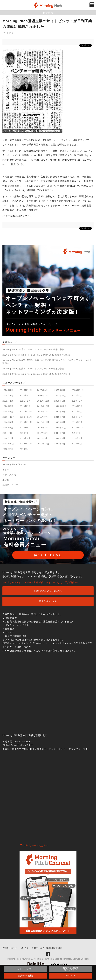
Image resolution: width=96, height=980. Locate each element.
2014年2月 (60, 438)
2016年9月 (43, 417)
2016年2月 (77, 417)
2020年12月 (43, 401)
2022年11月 (60, 396)
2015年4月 (25, 428)
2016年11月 (26, 417)
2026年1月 (8, 390)
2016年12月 (9, 417)
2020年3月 (77, 401)
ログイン (71, 976)
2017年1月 (77, 412)
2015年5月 (8, 428)
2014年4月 (25, 438)
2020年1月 (25, 406)
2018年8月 (77, 406)
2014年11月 (78, 428)
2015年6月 (77, 422)
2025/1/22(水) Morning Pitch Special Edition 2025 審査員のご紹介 (36, 374)
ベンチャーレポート (25, 969)
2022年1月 (8, 401)
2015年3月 (43, 428)
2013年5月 (8, 449)
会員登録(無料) (25, 976)
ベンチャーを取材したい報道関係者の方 (41, 948)
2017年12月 (26, 412)
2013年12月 (9, 444)
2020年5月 (60, 401)
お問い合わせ (10, 948)
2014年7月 (60, 433)
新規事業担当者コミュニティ (71, 969)
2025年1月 (60, 390)
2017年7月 (43, 412)
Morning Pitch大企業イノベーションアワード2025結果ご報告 (33, 369)
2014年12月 (60, 428)
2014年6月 (77, 433)
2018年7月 (8, 412)
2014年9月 (25, 433)
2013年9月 (60, 444)
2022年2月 (77, 396)
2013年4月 (25, 449)
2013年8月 (77, 444)
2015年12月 (26, 422)
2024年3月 (8, 396)
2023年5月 (25, 396)
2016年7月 (60, 417)
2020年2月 (8, 406)
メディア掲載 (9, 475)
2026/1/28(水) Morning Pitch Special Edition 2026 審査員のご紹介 (36, 355)
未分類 (6, 480)
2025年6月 (43, 390)
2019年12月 (43, 406)
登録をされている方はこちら (48, 591)
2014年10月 (9, 433)
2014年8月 (43, 433)
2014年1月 (77, 438)
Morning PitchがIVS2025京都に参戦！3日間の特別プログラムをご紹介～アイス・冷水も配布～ (47, 362)
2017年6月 (60, 412)
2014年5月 (8, 438)
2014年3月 (43, 438)
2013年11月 (26, 444)
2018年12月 (60, 406)
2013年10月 (43, 444)
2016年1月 (8, 422)
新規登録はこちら (48, 601)
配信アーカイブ (10, 485)
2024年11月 (78, 390)
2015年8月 (60, 422)
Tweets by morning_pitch (34, 845)
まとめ (6, 469)
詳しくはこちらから (48, 555)
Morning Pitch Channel (14, 464)
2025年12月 (26, 390)
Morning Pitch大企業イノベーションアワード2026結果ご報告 (33, 349)
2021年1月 (25, 401)
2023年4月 (43, 396)
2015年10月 (43, 422)
